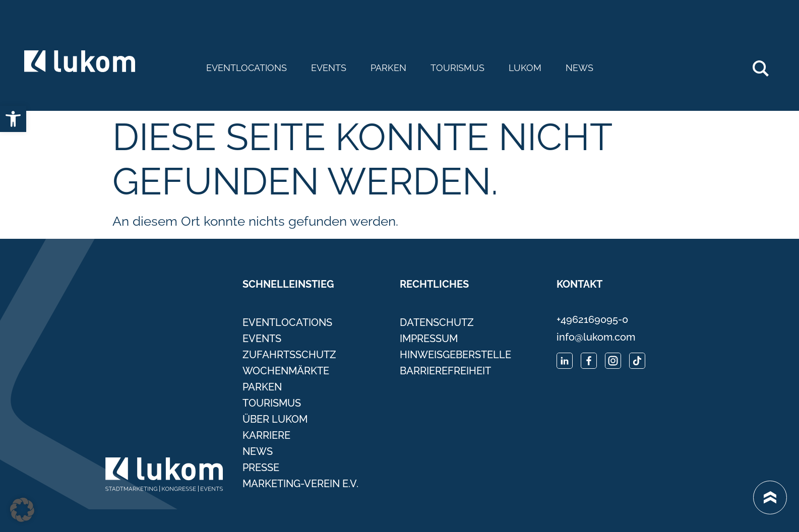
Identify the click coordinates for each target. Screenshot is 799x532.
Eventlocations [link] (247, 68)
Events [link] (329, 68)
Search (766, 64)
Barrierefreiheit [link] (445, 371)
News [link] (579, 68)
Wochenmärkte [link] (286, 371)
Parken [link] (388, 68)
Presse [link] (261, 468)
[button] (22, 510)
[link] (13, 119)
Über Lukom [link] (275, 419)
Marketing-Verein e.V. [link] (300, 484)
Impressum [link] (429, 339)
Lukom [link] (525, 68)
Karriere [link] (266, 435)
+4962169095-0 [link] (592, 319)
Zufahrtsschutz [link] (289, 355)
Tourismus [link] (457, 68)
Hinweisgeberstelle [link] (455, 355)
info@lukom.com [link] (596, 337)
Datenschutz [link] (437, 322)
